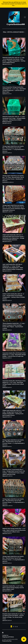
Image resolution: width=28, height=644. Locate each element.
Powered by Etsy (7, 641)
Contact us (5, 635)
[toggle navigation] (25, 17)
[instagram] (3, 633)
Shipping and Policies (8, 637)
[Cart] (24, 639)
